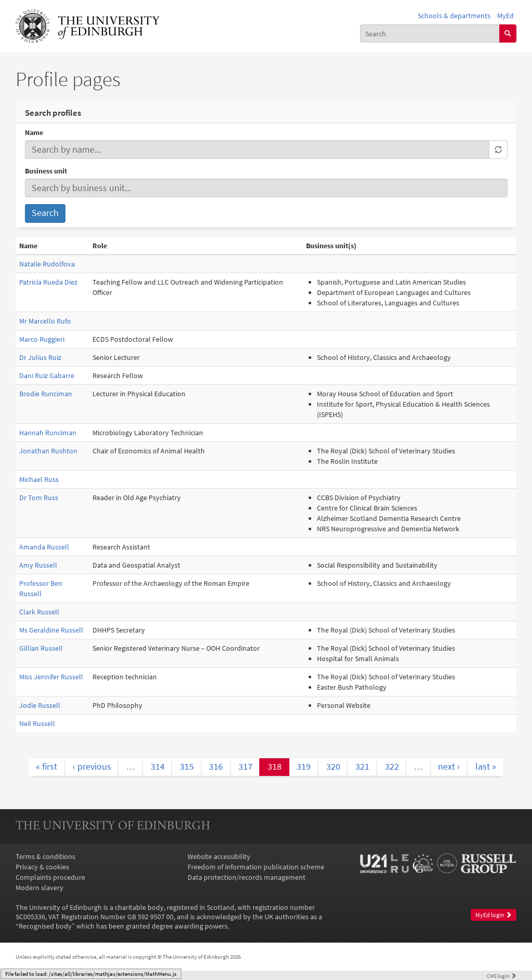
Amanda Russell (44, 547)
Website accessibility (219, 856)
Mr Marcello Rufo (45, 321)
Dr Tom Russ (39, 498)
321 (362, 767)
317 (245, 767)
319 (304, 767)
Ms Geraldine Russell (51, 630)
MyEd (506, 16)
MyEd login (494, 915)
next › (449, 767)
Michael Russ (39, 479)
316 (216, 767)
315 (187, 767)
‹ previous (92, 767)
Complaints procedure (50, 877)
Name (34, 132)
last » (486, 767)
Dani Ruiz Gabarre (47, 375)
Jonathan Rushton (48, 451)
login (502, 976)
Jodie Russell (40, 705)
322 (392, 767)
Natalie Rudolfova (47, 264)
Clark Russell (39, 612)
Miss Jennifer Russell (51, 677)
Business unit (46, 171)
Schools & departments (454, 16)
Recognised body (45, 926)
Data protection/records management (247, 877)
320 (333, 767)
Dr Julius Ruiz (40, 357)
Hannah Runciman (48, 433)
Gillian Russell (41, 648)
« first (46, 767)
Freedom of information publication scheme (256, 867)
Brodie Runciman (46, 394)
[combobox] (430, 33)
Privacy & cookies (42, 867)
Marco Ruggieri (42, 339)
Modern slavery (39, 888)
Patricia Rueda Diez (48, 282)
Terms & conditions (45, 856)
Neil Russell (37, 723)
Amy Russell (38, 565)
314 (158, 767)
